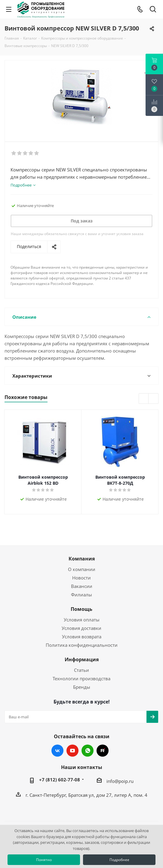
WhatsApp (88, 751)
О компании (82, 569)
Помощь (81, 609)
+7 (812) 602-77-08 (60, 780)
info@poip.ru (120, 781)
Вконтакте (57, 751)
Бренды (82, 687)
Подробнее (119, 860)
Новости (81, 578)
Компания (82, 559)
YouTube (72, 751)
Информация (82, 659)
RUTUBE (103, 751)
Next (154, 399)
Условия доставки (81, 628)
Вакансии (82, 586)
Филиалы (81, 595)
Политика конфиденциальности (82, 645)
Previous (144, 399)
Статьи (81, 670)
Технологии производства (81, 678)
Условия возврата (82, 637)
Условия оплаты (82, 620)
